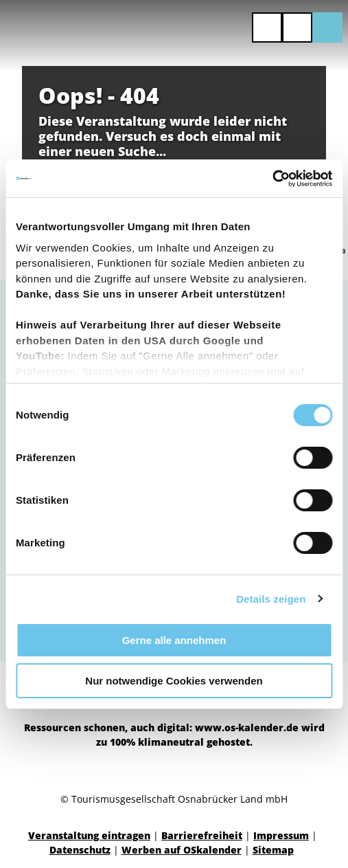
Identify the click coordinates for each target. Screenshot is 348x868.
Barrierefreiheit (202, 835)
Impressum (281, 835)
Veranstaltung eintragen (89, 835)
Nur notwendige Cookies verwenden (174, 681)
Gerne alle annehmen (174, 640)
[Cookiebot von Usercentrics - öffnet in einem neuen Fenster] (272, 179)
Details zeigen (271, 599)
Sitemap (273, 850)
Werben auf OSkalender (182, 850)
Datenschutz (80, 850)
